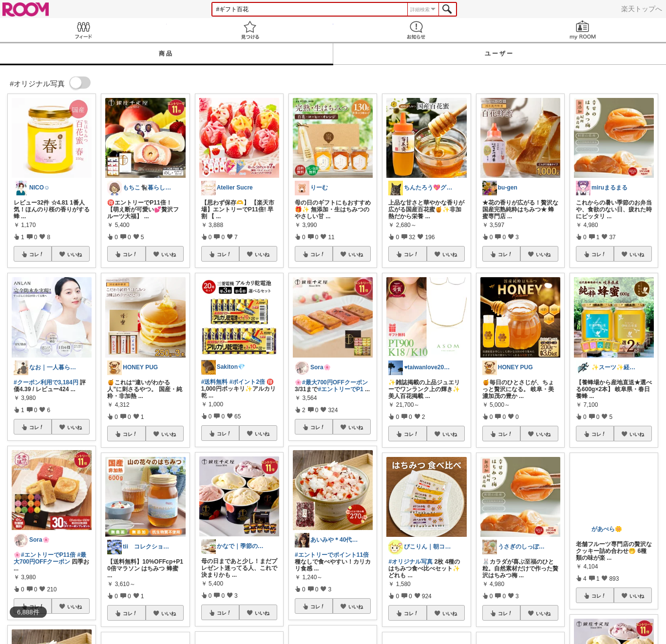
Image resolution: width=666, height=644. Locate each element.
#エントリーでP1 (340, 389)
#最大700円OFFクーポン (50, 558)
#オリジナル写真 (410, 562)
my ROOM (583, 30)
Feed (83, 30)
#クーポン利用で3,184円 (46, 382)
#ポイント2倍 (247, 382)
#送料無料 (215, 382)
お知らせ (417, 30)
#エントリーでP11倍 (48, 555)
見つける (250, 30)
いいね (75, 254)
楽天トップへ (642, 9)
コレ (37, 254)
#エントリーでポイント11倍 (332, 555)
